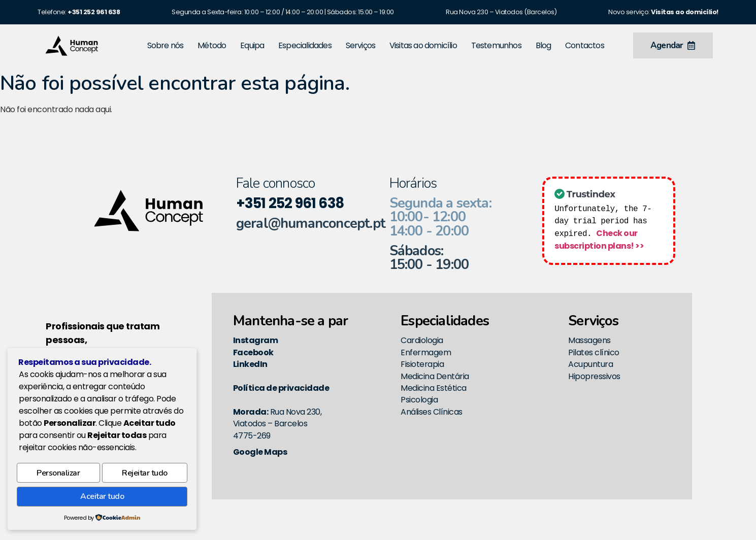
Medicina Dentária (435, 376)
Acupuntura (590, 364)
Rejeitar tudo (145, 476)
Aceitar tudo (102, 497)
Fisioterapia (422, 364)
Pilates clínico (594, 352)
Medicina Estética (434, 388)
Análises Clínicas (432, 412)
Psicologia (419, 400)
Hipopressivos (594, 376)
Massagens (589, 340)
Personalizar (58, 476)
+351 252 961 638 (290, 203)
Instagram (256, 340)
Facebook (253, 352)
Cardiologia (422, 340)
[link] (94, 12)
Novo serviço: (663, 12)
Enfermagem (426, 352)
